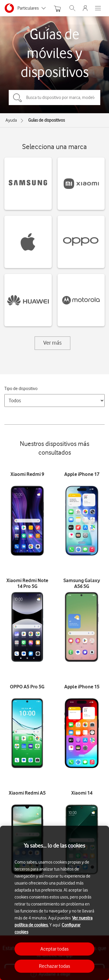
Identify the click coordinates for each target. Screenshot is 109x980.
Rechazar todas (54, 966)
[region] (54, 903)
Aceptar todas (54, 949)
